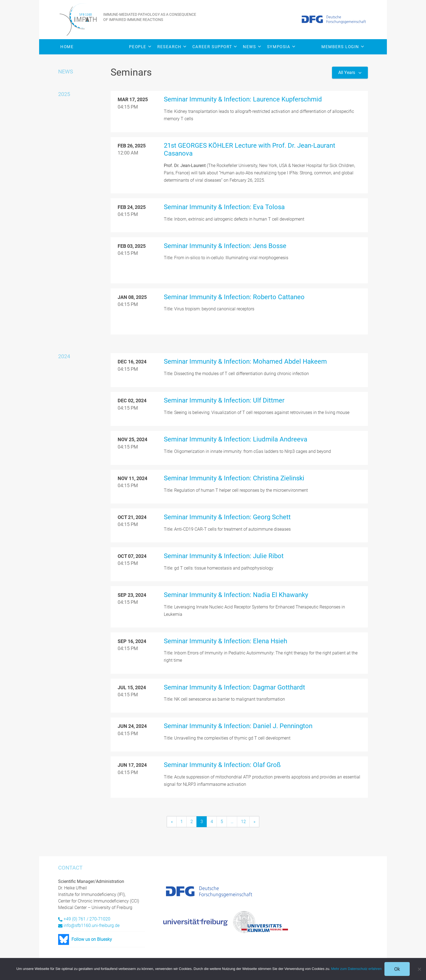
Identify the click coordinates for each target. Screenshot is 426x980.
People (140, 47)
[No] (419, 969)
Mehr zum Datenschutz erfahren (356, 969)
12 (243, 825)
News (252, 47)
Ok (397, 969)
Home (67, 47)
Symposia (281, 47)
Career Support (214, 47)
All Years (347, 72)
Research (172, 47)
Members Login (343, 47)
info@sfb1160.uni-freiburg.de (92, 925)
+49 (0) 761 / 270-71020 (87, 919)
